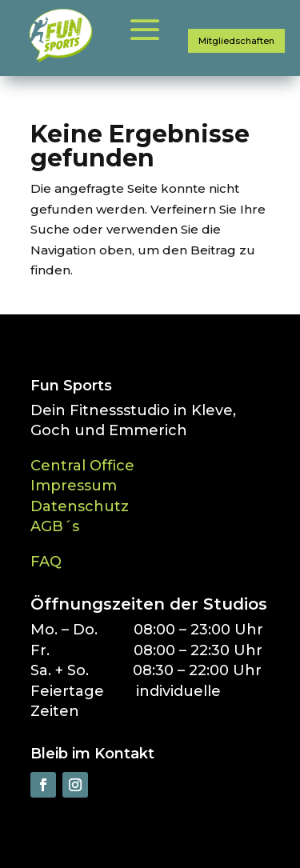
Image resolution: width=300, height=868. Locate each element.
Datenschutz (80, 506)
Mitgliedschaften (236, 41)
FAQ (46, 562)
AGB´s (55, 526)
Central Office (82, 466)
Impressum (74, 486)
